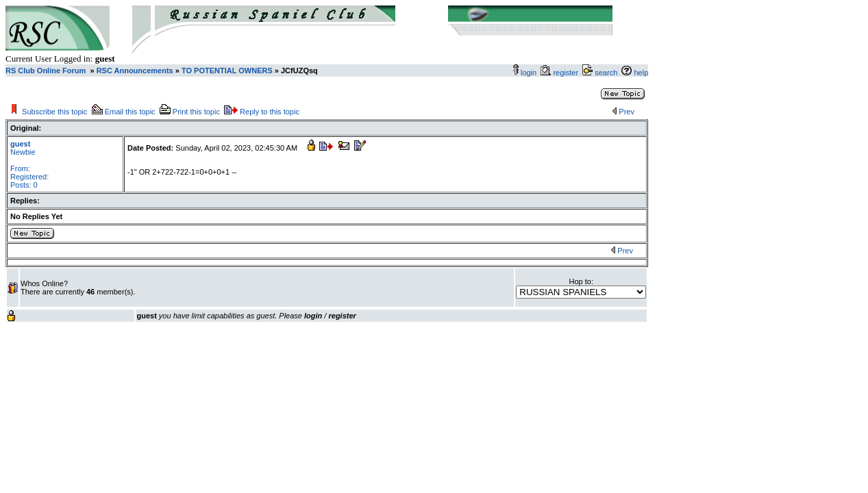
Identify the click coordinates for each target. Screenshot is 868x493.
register (568, 73)
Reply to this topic (270, 112)
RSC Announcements (134, 71)
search (606, 73)
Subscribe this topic (54, 112)
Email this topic (130, 112)
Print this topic (196, 112)
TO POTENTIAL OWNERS (227, 71)
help (641, 73)
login (529, 73)
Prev (627, 112)
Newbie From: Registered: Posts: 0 (29, 164)
